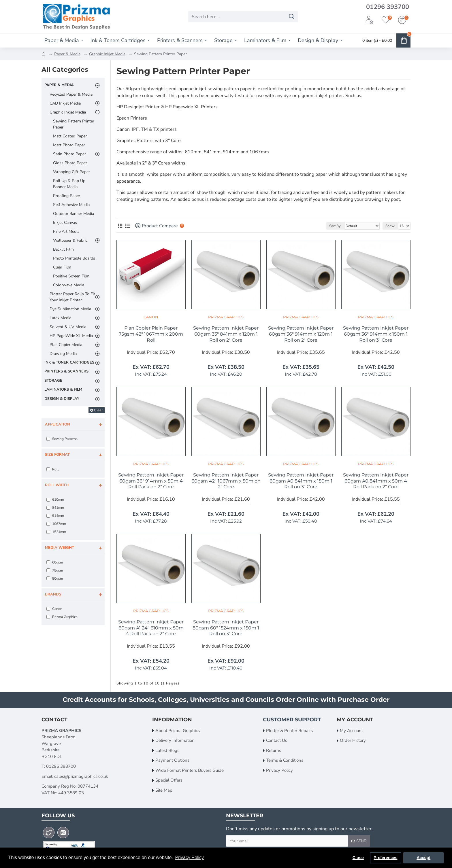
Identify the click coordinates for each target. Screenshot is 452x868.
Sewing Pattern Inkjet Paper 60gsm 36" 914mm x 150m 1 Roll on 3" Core (376, 334)
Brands (53, 594)
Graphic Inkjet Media (107, 54)
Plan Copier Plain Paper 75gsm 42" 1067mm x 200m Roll (151, 334)
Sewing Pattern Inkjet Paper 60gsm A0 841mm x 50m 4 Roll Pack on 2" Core (376, 481)
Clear (98, 410)
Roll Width (57, 485)
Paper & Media (67, 54)
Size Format (57, 455)
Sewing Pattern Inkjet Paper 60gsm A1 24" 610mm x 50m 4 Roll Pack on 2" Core (151, 628)
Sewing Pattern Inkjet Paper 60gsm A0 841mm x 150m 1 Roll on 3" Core (301, 481)
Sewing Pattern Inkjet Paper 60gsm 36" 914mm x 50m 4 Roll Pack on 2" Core (151, 481)
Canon (151, 317)
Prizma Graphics (226, 317)
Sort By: (335, 226)
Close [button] (358, 858)
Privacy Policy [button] (189, 857)
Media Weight (60, 548)
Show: (390, 226)
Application (58, 424)
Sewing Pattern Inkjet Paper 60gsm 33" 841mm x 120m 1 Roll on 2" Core (226, 334)
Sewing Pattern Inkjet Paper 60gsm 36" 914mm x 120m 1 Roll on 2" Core (301, 334)
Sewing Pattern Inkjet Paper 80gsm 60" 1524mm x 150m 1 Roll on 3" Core (226, 628)
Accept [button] (423, 858)
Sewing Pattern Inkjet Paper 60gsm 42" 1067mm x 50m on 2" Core (226, 481)
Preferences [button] (385, 858)
